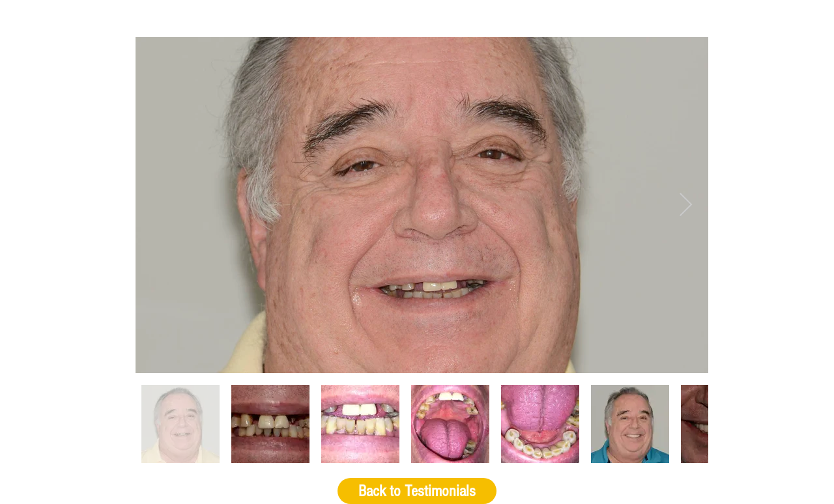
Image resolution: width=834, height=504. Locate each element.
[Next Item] (686, 205)
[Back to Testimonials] (417, 491)
